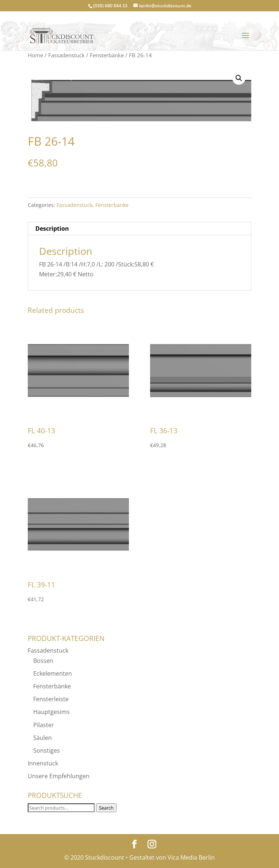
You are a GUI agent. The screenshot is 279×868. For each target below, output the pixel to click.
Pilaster (44, 725)
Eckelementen (53, 673)
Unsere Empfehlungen (59, 776)
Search (106, 808)
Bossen (43, 661)
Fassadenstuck (66, 55)
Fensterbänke (107, 55)
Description (52, 228)
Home (35, 55)
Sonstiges (47, 750)
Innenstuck (43, 763)
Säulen (43, 738)
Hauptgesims (51, 712)
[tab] (139, 229)
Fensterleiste (51, 699)
